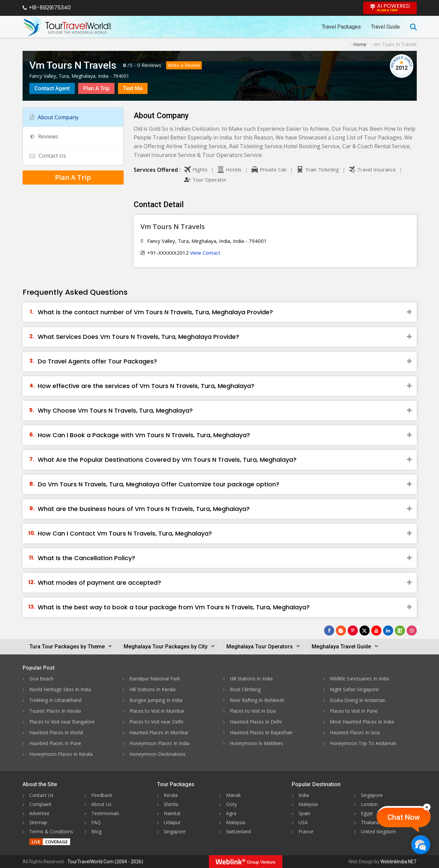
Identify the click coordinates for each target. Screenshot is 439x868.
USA (303, 822)
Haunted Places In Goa (355, 732)
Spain (304, 813)
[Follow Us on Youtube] (376, 631)
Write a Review (184, 65)
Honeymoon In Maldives (256, 743)
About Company (54, 117)
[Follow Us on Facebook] (329, 631)
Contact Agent (52, 88)
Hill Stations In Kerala (152, 689)
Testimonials (105, 813)
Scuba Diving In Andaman (358, 700)
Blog (96, 831)
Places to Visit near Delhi (156, 722)
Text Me (133, 88)
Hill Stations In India (251, 679)
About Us (101, 804)
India (304, 795)
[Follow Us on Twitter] (365, 631)
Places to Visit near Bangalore (62, 722)
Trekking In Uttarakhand (55, 700)
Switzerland (239, 831)
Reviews (151, 65)
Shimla (171, 804)
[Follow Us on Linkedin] (388, 631)
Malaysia (236, 822)
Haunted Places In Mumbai (159, 732)
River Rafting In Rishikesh (257, 700)
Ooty (231, 804)
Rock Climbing (245, 689)
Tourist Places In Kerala (55, 711)
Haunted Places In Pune (55, 743)
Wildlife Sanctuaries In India (359, 679)
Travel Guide (385, 27)
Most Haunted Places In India (362, 722)
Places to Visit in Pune (354, 711)
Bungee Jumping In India (156, 700)
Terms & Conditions (51, 831)
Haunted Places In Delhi (256, 722)
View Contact (205, 253)
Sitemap (38, 822)
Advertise (39, 813)
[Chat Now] (421, 845)
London (369, 804)
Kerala (171, 795)
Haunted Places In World (56, 732)
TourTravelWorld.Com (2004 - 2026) (105, 862)
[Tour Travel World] (67, 27)
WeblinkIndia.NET (399, 862)
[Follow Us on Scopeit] (400, 631)
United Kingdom (378, 831)
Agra (231, 813)
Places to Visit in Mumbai (157, 711)
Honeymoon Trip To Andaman (363, 743)
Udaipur (172, 822)
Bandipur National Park (155, 679)
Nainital (172, 813)
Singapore (175, 831)
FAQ (96, 822)
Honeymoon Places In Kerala (61, 754)
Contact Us (48, 156)
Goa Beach (41, 679)
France (306, 831)
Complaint (40, 804)
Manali (233, 795)
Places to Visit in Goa (253, 711)
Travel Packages (341, 27)
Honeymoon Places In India (159, 743)
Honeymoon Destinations (158, 754)
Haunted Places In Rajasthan (261, 732)
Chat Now (404, 817)
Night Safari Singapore (354, 689)
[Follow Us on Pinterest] (353, 631)
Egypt (367, 813)
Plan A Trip (96, 88)
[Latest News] (341, 631)
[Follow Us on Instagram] (412, 631)
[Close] (427, 807)
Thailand (370, 822)
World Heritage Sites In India (60, 689)
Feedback (102, 795)
